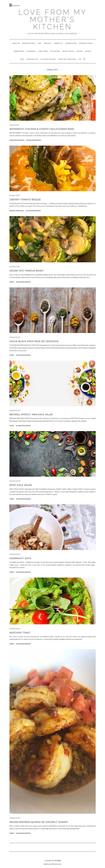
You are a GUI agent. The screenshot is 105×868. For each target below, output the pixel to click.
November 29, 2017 (15, 267)
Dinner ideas (19, 51)
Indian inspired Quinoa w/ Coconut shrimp (39, 822)
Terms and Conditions (67, 59)
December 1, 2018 (14, 195)
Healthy (12, 140)
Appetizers (12, 211)
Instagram (15, 5)
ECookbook (31, 51)
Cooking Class (71, 43)
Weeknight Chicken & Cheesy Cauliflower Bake (42, 129)
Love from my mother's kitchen (53, 19)
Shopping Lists (32, 59)
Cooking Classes (86, 43)
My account (55, 51)
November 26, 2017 (15, 337)
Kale (59, 861)
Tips (80, 59)
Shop (22, 59)
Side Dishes (21, 140)
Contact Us (58, 43)
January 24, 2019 (14, 125)
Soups (22, 211)
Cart (40, 43)
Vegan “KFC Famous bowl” (27, 271)
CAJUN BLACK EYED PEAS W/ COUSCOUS (34, 341)
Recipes (80, 51)
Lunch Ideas (43, 51)
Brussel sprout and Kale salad (31, 415)
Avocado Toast (20, 633)
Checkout (48, 43)
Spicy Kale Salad (21, 485)
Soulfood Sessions (48, 59)
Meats (16, 140)
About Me (16, 43)
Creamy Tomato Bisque (25, 200)
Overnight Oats (20, 558)
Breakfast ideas (29, 43)
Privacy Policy (68, 51)
